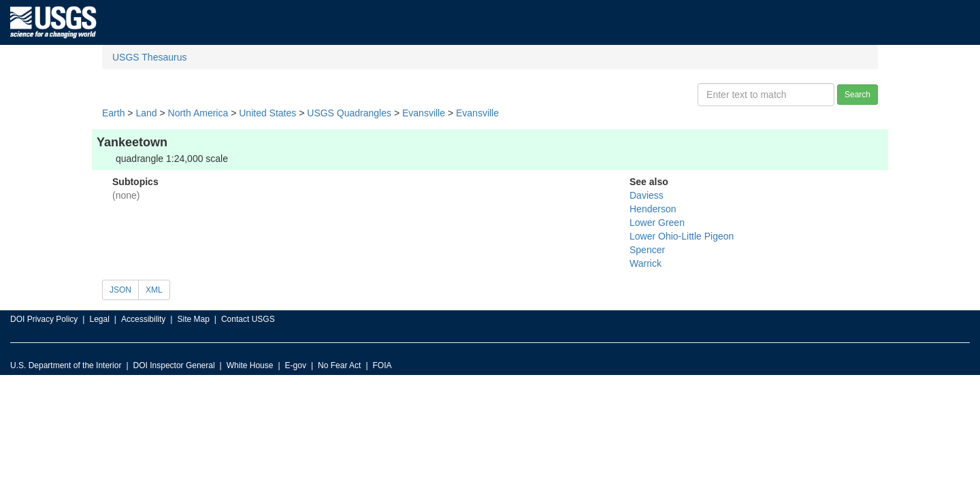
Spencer (647, 250)
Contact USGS (248, 319)
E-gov (296, 365)
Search (857, 95)
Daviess (647, 195)
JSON (120, 290)
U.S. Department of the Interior (66, 365)
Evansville (424, 113)
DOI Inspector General (174, 365)
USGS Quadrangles (349, 113)
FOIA (382, 365)
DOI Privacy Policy (44, 319)
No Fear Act (339, 365)
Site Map (193, 319)
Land (146, 113)
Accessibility (143, 319)
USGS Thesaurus (149, 57)
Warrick (646, 263)
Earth (113, 113)
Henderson (653, 209)
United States (267, 113)
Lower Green (657, 223)
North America (198, 113)
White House (250, 365)
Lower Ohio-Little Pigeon (682, 236)
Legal (99, 319)
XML (154, 290)
